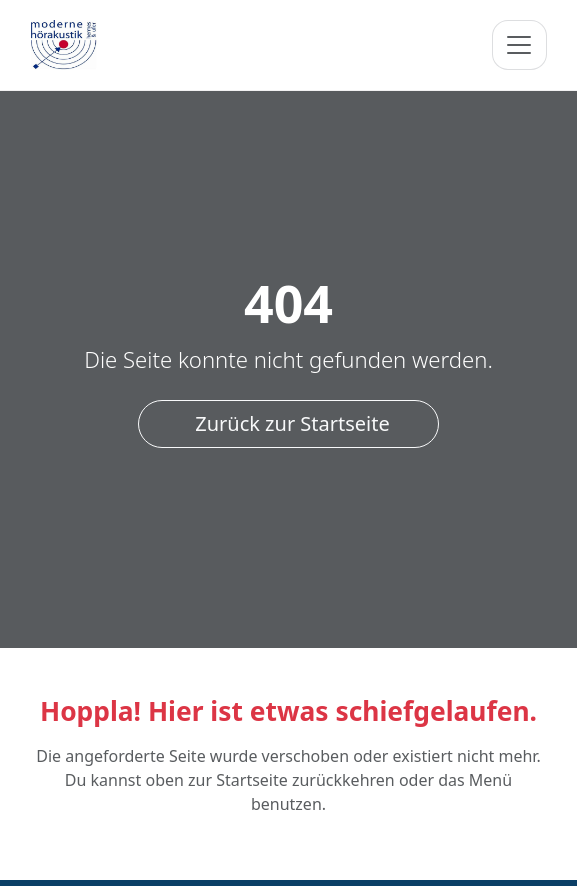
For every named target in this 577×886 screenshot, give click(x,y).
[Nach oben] (546, 855)
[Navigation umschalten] (519, 45)
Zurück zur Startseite (292, 423)
